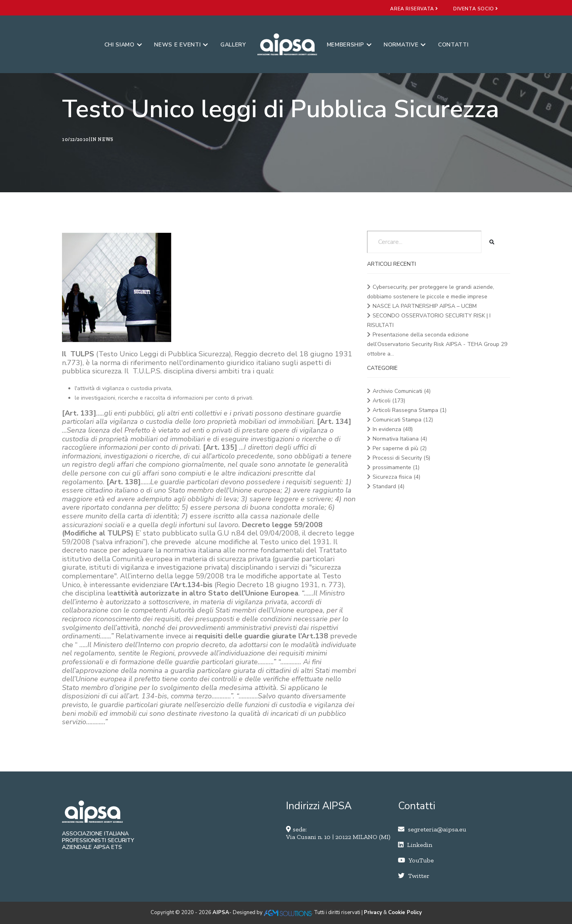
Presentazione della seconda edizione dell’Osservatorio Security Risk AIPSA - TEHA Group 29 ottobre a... (437, 344)
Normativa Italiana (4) (400, 439)
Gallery (233, 45)
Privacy (373, 912)
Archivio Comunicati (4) (402, 391)
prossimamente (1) (396, 467)
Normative (405, 45)
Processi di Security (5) (401, 458)
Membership (349, 45)
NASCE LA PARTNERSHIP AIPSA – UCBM (425, 306)
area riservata (414, 9)
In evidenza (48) (393, 429)
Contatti (453, 45)
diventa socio (476, 9)
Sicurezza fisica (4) (396, 477)
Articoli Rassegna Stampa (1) (410, 410)
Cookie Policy (405, 912)
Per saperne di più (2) (400, 448)
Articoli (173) (389, 401)
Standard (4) (388, 486)
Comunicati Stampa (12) (403, 420)
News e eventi (181, 45)
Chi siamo (123, 45)
